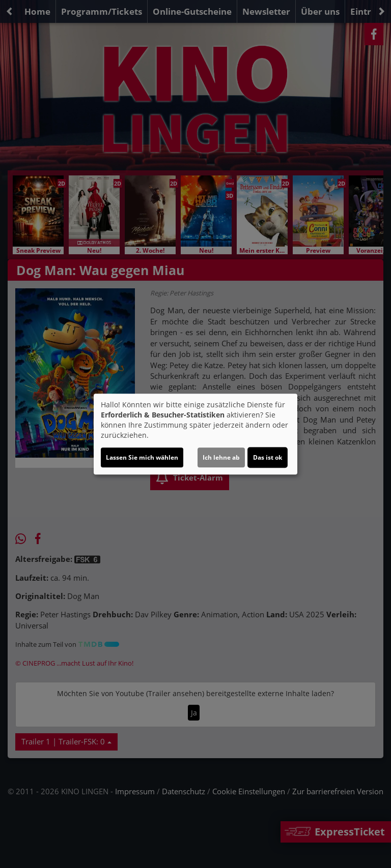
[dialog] (195, 434)
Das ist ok (268, 457)
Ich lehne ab (221, 457)
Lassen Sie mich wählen (142, 457)
